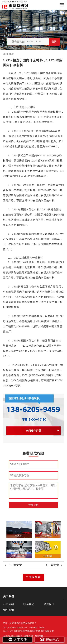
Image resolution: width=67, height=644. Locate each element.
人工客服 (17, 639)
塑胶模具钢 (10, 346)
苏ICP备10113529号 (13, 636)
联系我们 (29, 604)
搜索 (54, 42)
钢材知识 (9, 610)
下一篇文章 (52, 565)
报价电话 (50, 639)
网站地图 (39, 636)
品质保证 (49, 604)
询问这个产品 (34, 431)
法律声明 (28, 636)
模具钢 (57, 112)
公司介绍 (9, 604)
